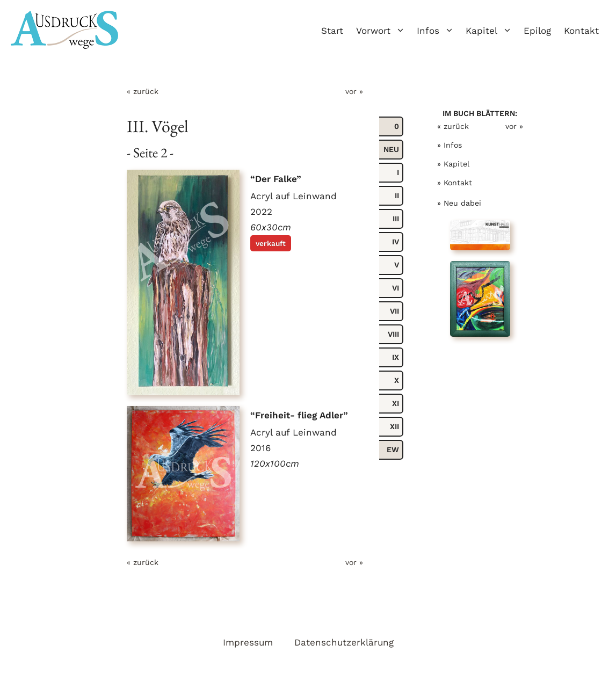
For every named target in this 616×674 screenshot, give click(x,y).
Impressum (248, 642)
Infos (438, 31)
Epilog (537, 31)
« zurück (143, 91)
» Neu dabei (459, 203)
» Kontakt (455, 183)
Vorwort (383, 31)
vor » (354, 91)
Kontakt (581, 31)
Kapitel (491, 31)
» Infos (450, 145)
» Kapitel (453, 164)
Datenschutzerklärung (344, 642)
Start (332, 31)
